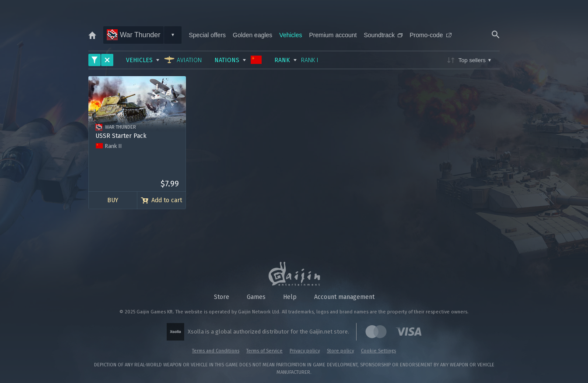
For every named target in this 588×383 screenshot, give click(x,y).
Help (290, 297)
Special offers (207, 35)
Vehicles (290, 35)
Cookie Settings (378, 351)
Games (256, 297)
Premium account (333, 35)
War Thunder (133, 35)
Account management (344, 297)
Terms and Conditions (216, 351)
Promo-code (430, 35)
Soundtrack (383, 35)
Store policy (340, 351)
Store (222, 297)
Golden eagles (252, 35)
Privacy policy (305, 351)
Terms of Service (264, 351)
